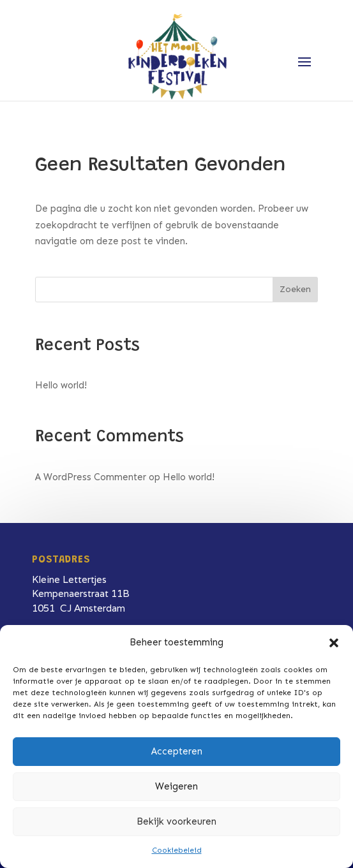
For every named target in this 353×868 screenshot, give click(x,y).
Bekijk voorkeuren (177, 821)
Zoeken (295, 289)
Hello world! (61, 385)
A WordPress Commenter (91, 477)
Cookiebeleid (177, 850)
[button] (334, 643)
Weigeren (177, 786)
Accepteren (177, 751)
